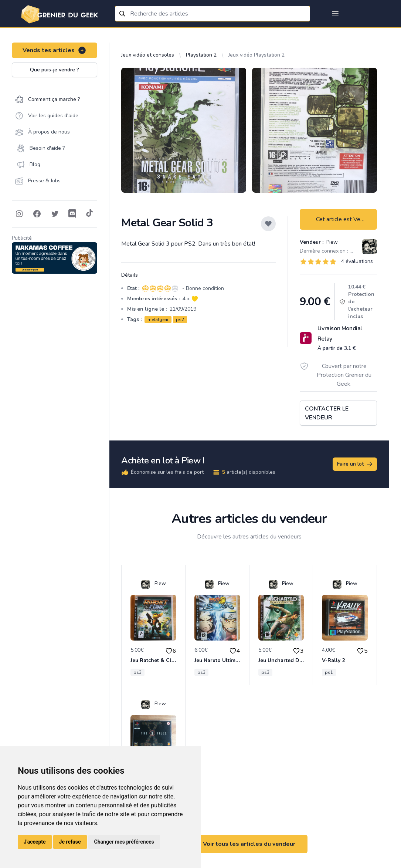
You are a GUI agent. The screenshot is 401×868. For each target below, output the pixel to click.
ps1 (329, 672)
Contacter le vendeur (327, 413)
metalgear (158, 320)
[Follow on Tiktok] (89, 214)
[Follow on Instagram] (19, 214)
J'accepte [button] (35, 842)
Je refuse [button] (70, 842)
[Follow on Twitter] (55, 214)
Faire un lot (355, 464)
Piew (331, 242)
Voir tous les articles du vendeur (249, 844)
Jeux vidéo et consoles (148, 55)
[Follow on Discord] (72, 214)
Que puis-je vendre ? (55, 70)
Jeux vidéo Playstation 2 (256, 55)
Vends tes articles (55, 50)
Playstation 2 (201, 55)
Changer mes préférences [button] (124, 842)
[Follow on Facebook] (37, 214)
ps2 (180, 320)
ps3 (137, 672)
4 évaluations (357, 261)
